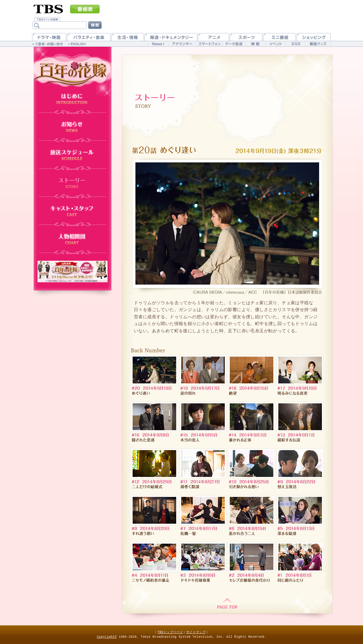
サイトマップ (196, 632)
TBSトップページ (170, 632)
